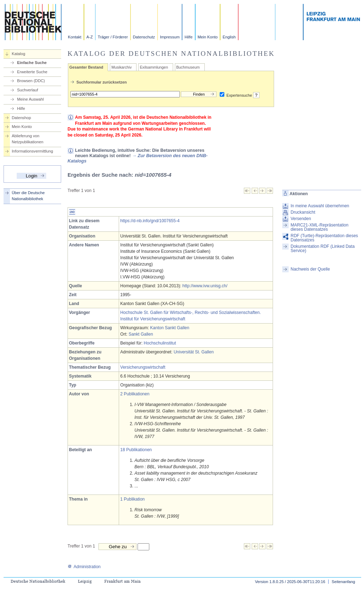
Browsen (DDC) (31, 81)
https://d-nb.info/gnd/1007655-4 (150, 221)
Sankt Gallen (141, 334)
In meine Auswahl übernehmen (320, 206)
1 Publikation (132, 499)
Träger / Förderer (113, 37)
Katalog (18, 54)
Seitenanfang (343, 582)
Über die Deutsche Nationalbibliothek (28, 196)
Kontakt (75, 37)
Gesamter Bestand (86, 67)
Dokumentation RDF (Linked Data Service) (322, 249)
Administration (84, 567)
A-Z (90, 37)
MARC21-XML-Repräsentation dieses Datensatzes (319, 227)
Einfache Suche (32, 63)
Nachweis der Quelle (310, 269)
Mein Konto (208, 37)
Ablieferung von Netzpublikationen (28, 139)
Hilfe (188, 37)
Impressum (170, 37)
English (229, 37)
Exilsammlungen (154, 67)
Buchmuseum (188, 67)
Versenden (301, 219)
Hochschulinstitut (160, 343)
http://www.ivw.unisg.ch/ (205, 286)
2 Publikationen (135, 394)
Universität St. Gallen (194, 352)
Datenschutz (144, 37)
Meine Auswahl (30, 99)
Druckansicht (303, 212)
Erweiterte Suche (32, 72)
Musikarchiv (121, 67)
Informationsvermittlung (32, 151)
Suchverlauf (28, 90)
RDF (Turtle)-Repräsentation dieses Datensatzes (324, 238)
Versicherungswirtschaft (143, 367)
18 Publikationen (136, 450)
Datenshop (21, 118)
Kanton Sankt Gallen (170, 328)
